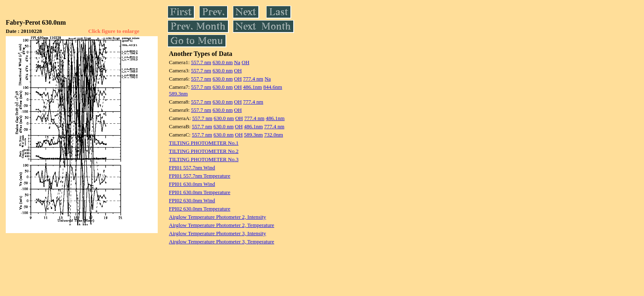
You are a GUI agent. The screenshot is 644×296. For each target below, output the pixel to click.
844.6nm (273, 87)
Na (237, 62)
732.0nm (274, 135)
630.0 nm (222, 62)
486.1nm (253, 87)
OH (245, 62)
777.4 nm (253, 79)
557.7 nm (201, 62)
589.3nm (178, 94)
